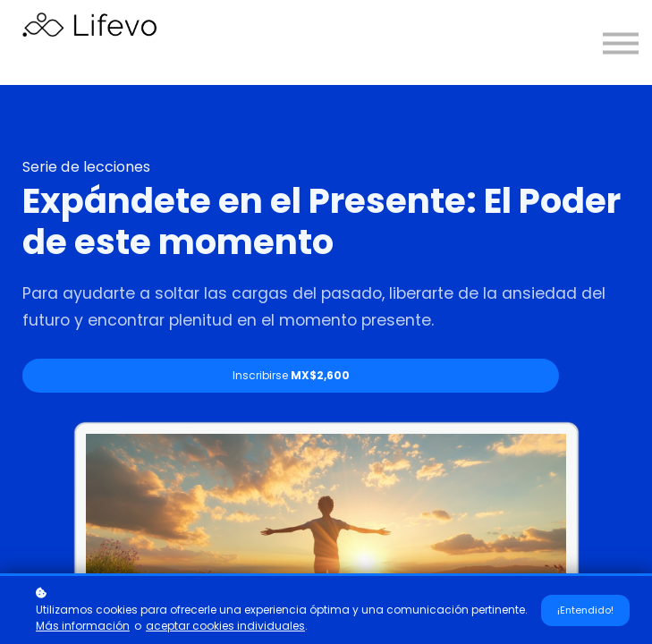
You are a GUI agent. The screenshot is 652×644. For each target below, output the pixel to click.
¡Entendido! (585, 610)
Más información (83, 626)
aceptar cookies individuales (225, 626)
